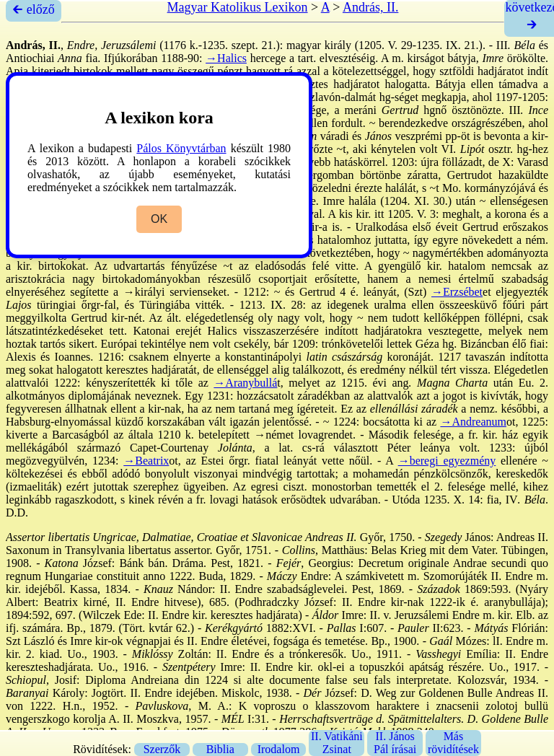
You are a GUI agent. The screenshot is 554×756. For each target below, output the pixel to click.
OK (159, 219)
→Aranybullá (245, 383)
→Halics (226, 58)
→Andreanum (473, 422)
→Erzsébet (457, 292)
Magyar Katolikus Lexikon (238, 7)
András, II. (370, 7)
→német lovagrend (299, 435)
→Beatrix (146, 461)
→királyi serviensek (171, 292)
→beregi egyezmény (447, 461)
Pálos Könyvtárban (181, 148)
